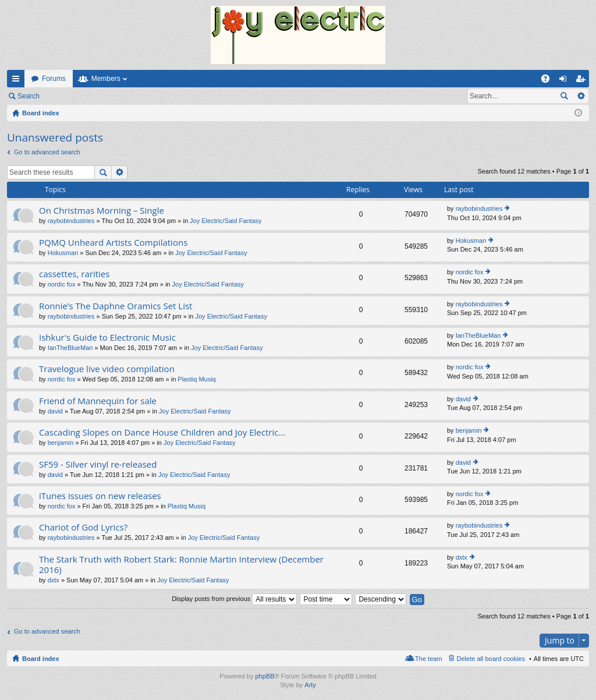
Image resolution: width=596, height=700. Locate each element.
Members (106, 79)
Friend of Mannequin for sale (98, 401)
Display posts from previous (234, 599)
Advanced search (581, 96)
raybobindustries (71, 221)
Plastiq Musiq (196, 379)
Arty (310, 685)
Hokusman (63, 253)
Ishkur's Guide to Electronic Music (107, 337)
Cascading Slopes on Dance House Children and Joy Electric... (162, 432)
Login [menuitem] (565, 81)
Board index (41, 659)
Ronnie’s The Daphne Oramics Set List (116, 306)
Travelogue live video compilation (107, 369)
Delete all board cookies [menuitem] (491, 659)
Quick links (18, 81)
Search (29, 96)
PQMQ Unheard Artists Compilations (113, 243)
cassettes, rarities (74, 274)
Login (65, 96)
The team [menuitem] (428, 659)
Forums (54, 79)
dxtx (54, 580)
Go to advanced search (47, 152)
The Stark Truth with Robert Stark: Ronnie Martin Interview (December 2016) (181, 565)
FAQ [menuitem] (549, 81)
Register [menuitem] (583, 81)
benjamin (61, 443)
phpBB (265, 676)
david (55, 411)
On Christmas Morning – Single (102, 211)
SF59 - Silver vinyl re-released (98, 464)
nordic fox (62, 284)
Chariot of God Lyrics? (83, 527)
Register (104, 96)
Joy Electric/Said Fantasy (226, 221)
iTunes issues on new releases (100, 496)
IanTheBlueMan (70, 348)
